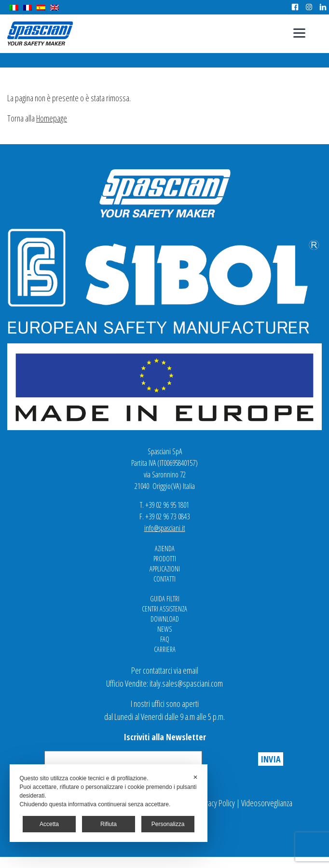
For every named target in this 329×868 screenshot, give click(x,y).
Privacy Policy (216, 803)
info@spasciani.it (165, 528)
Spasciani (40, 34)
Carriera (165, 649)
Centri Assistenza (164, 609)
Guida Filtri (165, 599)
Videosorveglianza (267, 803)
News (164, 629)
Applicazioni (165, 569)
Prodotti (165, 559)
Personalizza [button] (168, 824)
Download (165, 619)
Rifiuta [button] (109, 824)
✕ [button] (195, 777)
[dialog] (108, 803)
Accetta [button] (49, 824)
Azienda (165, 549)
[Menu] (299, 33)
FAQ (165, 639)
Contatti (164, 579)
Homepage (52, 118)
